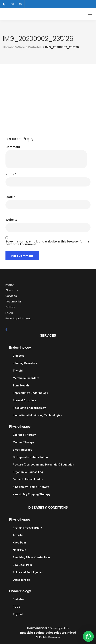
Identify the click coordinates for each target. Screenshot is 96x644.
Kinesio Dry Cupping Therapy (31, 494)
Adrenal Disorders (25, 400)
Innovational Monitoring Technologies (37, 415)
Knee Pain (19, 543)
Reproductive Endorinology (30, 393)
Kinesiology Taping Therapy (31, 487)
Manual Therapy (23, 442)
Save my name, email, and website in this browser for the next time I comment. (47, 243)
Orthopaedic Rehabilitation (30, 457)
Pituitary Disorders (25, 363)
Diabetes (19, 356)
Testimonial (13, 301)
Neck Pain (19, 550)
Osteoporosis (21, 580)
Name (11, 174)
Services (11, 296)
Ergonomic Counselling (28, 472)
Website (11, 220)
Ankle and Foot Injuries (28, 572)
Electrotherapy (22, 450)
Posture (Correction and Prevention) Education (43, 465)
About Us (12, 290)
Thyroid (18, 371)
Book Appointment (18, 318)
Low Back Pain (22, 565)
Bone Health (21, 386)
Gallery (10, 307)
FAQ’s (9, 313)
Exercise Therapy (24, 435)
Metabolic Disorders (26, 378)
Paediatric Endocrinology (29, 408)
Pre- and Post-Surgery (27, 528)
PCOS (16, 607)
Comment (13, 147)
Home (10, 285)
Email (10, 197)
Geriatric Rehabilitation (28, 480)
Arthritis (18, 535)
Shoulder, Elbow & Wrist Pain (31, 557)
